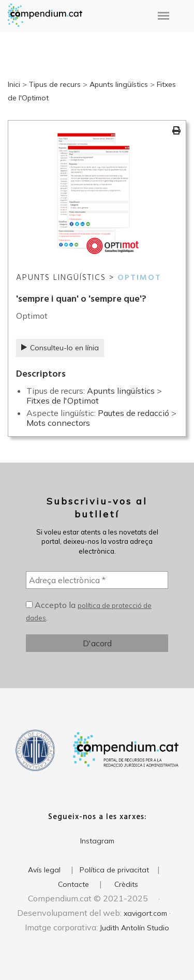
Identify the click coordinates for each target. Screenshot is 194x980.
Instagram (97, 841)
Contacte (73, 884)
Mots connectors (58, 423)
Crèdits (126, 884)
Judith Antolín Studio (135, 928)
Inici (14, 84)
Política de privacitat (114, 870)
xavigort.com (145, 913)
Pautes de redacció (133, 413)
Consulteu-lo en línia (60, 348)
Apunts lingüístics (119, 84)
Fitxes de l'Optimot (63, 400)
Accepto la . (89, 611)
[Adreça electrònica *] (97, 580)
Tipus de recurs (55, 84)
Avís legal (44, 870)
